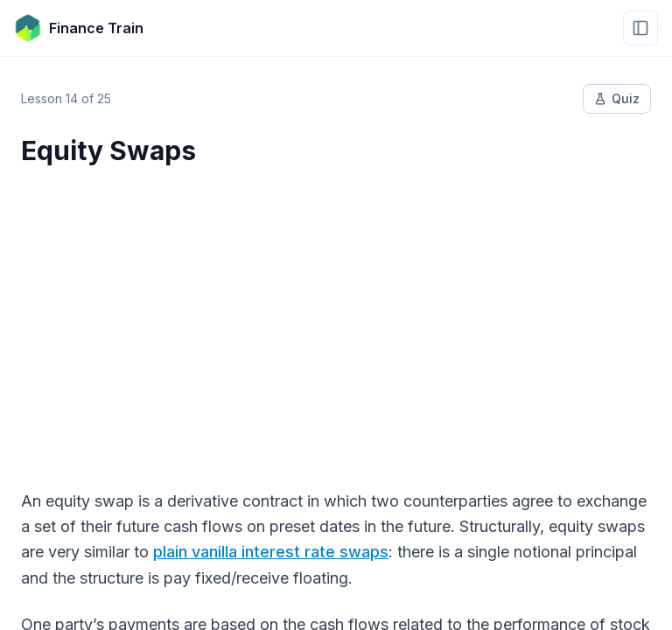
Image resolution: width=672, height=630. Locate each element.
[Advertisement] (336, 317)
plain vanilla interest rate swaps (271, 552)
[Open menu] (640, 28)
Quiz (617, 98)
